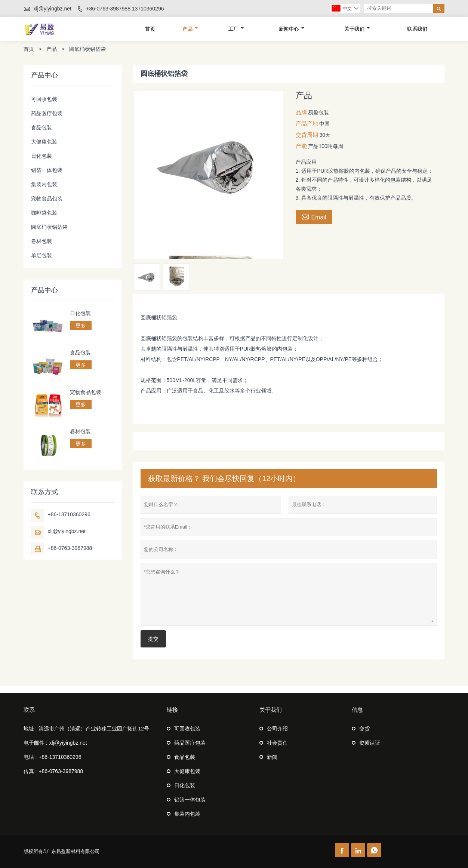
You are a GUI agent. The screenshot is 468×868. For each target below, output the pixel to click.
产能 (301, 146)
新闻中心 (292, 29)
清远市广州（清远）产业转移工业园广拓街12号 (94, 729)
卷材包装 (41, 241)
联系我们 (417, 29)
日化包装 (41, 156)
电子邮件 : (36, 743)
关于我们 (357, 29)
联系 (29, 710)
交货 (364, 729)
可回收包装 (44, 99)
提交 (153, 639)
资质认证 (370, 743)
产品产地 (307, 124)
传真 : (30, 771)
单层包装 (41, 255)
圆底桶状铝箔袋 (49, 227)
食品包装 (41, 127)
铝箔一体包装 (47, 170)
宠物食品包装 (47, 198)
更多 (81, 326)
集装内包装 (44, 184)
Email (314, 216)
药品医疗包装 (47, 113)
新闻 (272, 757)
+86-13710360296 (69, 514)
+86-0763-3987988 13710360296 (125, 9)
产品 (190, 29)
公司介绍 (277, 729)
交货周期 (307, 135)
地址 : (30, 729)
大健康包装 (44, 142)
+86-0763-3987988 (70, 548)
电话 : (30, 757)
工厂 (236, 29)
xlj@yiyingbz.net (52, 9)
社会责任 (277, 743)
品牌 (301, 112)
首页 (150, 29)
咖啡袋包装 (44, 213)
